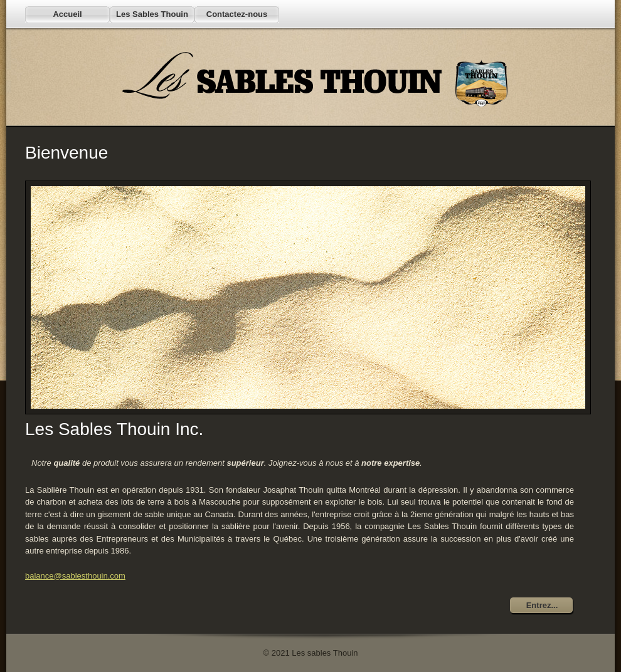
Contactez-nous (237, 14)
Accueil (67, 14)
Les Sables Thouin (152, 14)
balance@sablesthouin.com (75, 576)
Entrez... (542, 605)
